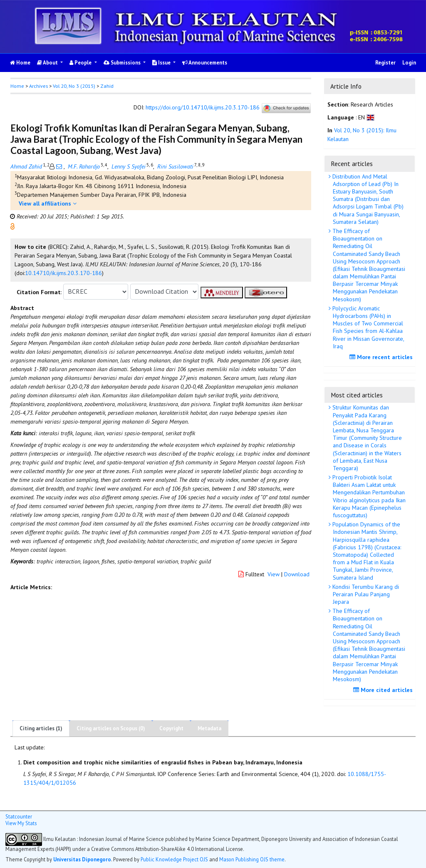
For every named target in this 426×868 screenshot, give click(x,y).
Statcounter (19, 816)
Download (297, 574)
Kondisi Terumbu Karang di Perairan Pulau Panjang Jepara (365, 594)
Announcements (205, 63)
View (274, 574)
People (81, 63)
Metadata (209, 728)
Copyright (171, 728)
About (48, 63)
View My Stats (21, 823)
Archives (38, 86)
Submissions (123, 63)
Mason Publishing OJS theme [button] (252, 859)
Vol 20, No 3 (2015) (74, 86)
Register (385, 63)
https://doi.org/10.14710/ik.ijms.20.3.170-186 (203, 107)
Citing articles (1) (41, 728)
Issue (162, 63)
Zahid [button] (107, 86)
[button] (12, 226)
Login (409, 63)
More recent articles (382, 357)
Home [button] (17, 86)
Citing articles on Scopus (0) (111, 728)
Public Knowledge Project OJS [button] (174, 859)
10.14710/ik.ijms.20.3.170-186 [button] (63, 273)
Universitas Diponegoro (82, 859)
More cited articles (384, 690)
